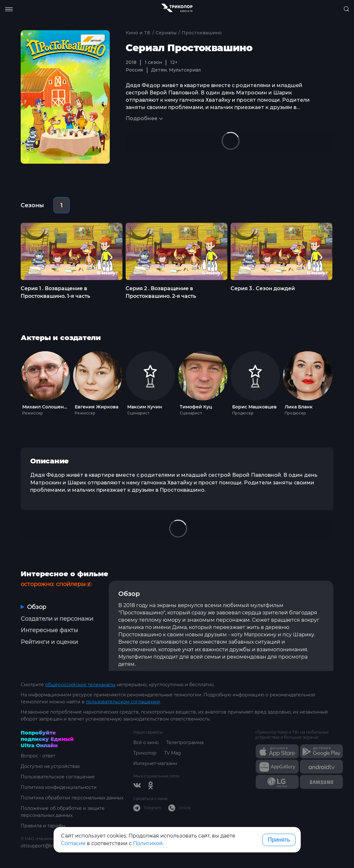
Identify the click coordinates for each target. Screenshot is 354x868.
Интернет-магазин (155, 763)
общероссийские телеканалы (80, 685)
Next (343, 382)
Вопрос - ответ (38, 756)
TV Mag (173, 753)
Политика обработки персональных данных (72, 798)
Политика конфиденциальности (59, 787)
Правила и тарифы (43, 826)
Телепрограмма (185, 742)
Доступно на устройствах (50, 766)
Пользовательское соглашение (58, 777)
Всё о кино (146, 742)
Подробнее (142, 118)
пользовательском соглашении (123, 702)
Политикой (148, 843)
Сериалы (166, 33)
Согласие (73, 843)
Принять (279, 840)
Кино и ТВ (138, 33)
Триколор (145, 753)
